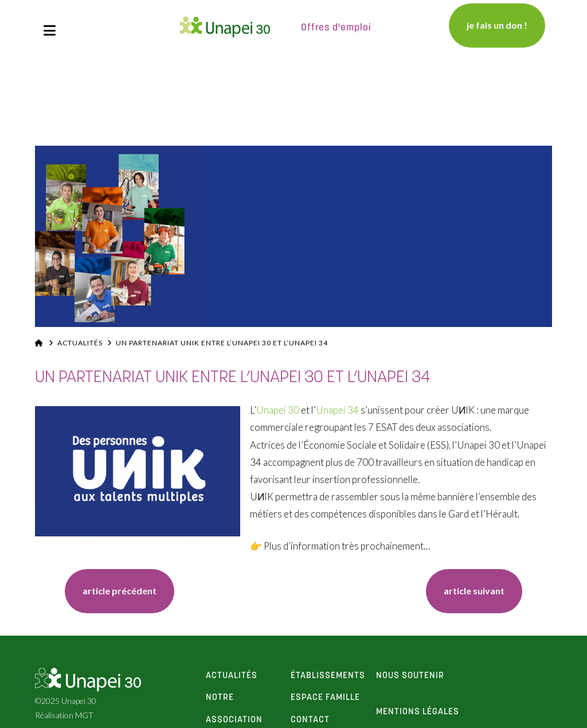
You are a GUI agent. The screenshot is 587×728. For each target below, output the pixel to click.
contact (310, 720)
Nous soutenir (410, 676)
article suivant (474, 591)
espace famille (325, 698)
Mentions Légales (418, 712)
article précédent (120, 591)
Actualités (80, 343)
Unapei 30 (278, 410)
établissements (328, 676)
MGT (84, 715)
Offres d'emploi (336, 28)
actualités (232, 676)
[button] (50, 30)
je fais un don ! (497, 25)
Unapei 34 (337, 410)
